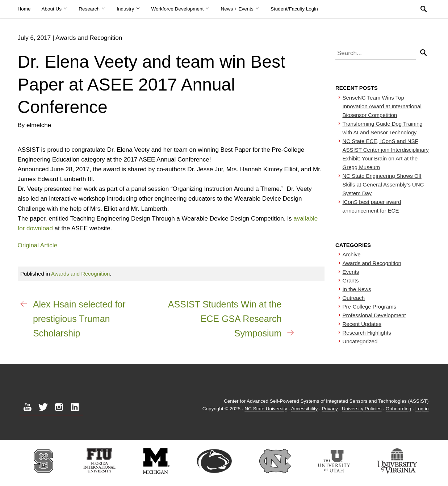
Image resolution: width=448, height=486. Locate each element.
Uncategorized (360, 341)
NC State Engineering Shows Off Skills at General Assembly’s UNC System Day (383, 185)
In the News (357, 289)
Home (24, 9)
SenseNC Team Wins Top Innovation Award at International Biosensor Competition (382, 106)
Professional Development (374, 315)
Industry (128, 9)
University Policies (362, 409)
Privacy (330, 409)
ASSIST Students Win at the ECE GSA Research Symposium (225, 319)
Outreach (354, 298)
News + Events (240, 9)
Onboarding (399, 409)
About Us (55, 9)
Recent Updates (362, 324)
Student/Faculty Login (294, 9)
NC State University (266, 409)
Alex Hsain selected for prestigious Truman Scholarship (79, 319)
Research (92, 9)
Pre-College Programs (369, 307)
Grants (351, 280)
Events (351, 272)
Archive (352, 254)
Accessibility (305, 409)
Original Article (38, 245)
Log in (422, 409)
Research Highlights (367, 333)
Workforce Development (181, 9)
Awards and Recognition (80, 274)
